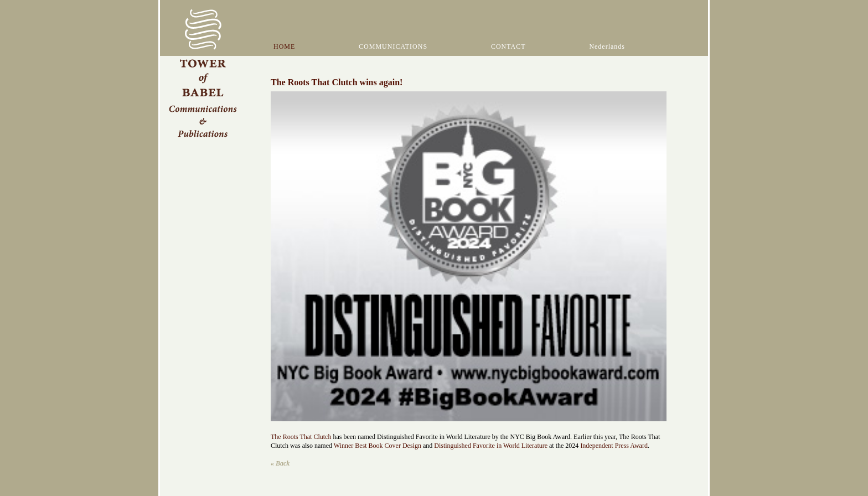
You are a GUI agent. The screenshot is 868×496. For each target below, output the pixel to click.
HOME (284, 46)
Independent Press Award (614, 446)
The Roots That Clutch (301, 437)
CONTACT (508, 46)
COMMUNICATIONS (393, 46)
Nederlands (607, 46)
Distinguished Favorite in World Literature (492, 446)
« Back (280, 463)
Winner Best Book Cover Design (378, 446)
